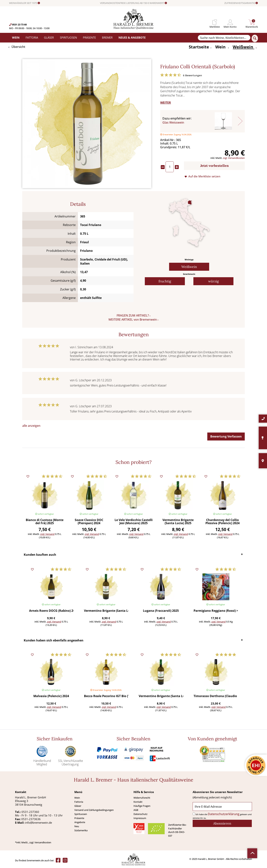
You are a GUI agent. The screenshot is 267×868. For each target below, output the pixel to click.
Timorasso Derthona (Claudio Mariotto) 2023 (216, 696)
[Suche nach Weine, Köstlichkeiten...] (224, 38)
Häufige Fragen (142, 806)
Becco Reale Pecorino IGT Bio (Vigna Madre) (106, 696)
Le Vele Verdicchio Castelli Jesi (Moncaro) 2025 (134, 522)
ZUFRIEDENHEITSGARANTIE (241, 3)
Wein (77, 798)
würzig (214, 281)
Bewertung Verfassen (226, 436)
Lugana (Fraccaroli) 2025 (161, 611)
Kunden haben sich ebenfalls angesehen (54, 640)
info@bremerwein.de (38, 823)
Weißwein (189, 267)
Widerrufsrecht (142, 798)
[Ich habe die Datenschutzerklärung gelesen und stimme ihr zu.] (194, 814)
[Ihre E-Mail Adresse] (222, 806)
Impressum (140, 818)
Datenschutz (140, 814)
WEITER (166, 103)
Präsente (79, 818)
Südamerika (81, 830)
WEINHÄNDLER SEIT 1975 (25, 3)
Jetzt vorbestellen (214, 166)
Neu (77, 826)
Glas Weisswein (173, 122)
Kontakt (138, 802)
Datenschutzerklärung (224, 814)
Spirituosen (81, 814)
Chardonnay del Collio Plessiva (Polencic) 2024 (222, 522)
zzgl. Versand (47, 534)
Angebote (80, 822)
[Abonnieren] (222, 823)
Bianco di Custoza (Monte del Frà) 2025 (45, 522)
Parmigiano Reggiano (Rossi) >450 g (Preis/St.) (216, 611)
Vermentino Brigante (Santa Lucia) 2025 (178, 522)
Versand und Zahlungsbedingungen (94, 810)
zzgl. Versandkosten (234, 158)
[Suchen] (255, 38)
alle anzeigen (31, 426)
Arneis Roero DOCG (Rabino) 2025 (51, 611)
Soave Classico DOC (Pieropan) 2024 (89, 522)
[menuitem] (215, 22)
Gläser (78, 806)
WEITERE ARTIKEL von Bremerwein (133, 320)
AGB (136, 810)
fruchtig (165, 281)
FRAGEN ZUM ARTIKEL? (133, 315)
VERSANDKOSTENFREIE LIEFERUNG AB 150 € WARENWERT (133, 3)
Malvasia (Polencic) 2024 (51, 696)
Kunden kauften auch (40, 555)
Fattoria (79, 802)
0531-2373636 (31, 819)
